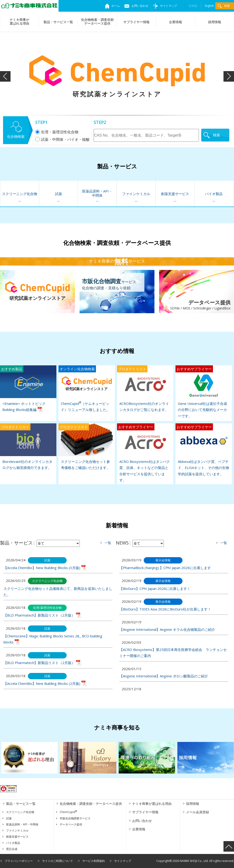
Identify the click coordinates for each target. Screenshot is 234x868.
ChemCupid (68, 812)
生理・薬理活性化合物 (57, 132)
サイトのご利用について (58, 861)
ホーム (113, 6)
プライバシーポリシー (19, 861)
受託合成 (12, 849)
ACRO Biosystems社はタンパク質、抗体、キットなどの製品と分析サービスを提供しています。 (145, 453)
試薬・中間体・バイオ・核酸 (62, 139)
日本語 (193, 6)
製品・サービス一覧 (58, 22)
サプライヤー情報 (136, 22)
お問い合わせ (136, 6)
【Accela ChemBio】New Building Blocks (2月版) (42, 683)
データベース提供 (195, 305)
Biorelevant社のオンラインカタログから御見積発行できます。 (28, 447)
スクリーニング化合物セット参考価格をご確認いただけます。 (87, 447)
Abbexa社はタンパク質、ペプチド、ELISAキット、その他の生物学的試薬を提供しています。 (204, 450)
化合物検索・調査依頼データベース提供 (97, 21)
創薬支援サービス (175, 194)
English (209, 6)
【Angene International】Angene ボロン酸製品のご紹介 (164, 676)
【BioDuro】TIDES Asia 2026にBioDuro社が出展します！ (165, 609)
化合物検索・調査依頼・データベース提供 (91, 804)
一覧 (108, 543)
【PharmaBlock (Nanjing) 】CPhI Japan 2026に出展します (165, 568)
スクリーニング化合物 (20, 194)
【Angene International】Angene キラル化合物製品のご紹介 (167, 629)
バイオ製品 (214, 194)
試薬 (58, 194)
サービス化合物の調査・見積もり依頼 (109, 284)
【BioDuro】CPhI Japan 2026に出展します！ (155, 588)
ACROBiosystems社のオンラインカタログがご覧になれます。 (145, 389)
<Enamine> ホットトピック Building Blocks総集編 (28, 389)
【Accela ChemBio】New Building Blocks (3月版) (42, 568)
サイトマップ (165, 6)
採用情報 (215, 22)
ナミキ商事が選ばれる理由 (19, 21)
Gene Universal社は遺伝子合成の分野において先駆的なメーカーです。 (204, 392)
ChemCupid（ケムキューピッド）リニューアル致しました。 (87, 389)
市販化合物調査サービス (75, 818)
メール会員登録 (197, 812)
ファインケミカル (136, 194)
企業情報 (175, 22)
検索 (224, 6)
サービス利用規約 (94, 861)
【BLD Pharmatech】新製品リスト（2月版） (39, 615)
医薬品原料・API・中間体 (97, 193)
